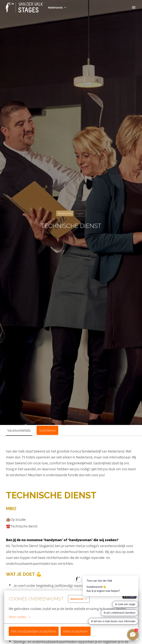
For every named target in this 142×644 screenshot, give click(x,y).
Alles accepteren (76, 631)
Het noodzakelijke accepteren (34, 631)
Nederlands (65, 213)
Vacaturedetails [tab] (19, 430)
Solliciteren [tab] (47, 430)
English (80, 213)
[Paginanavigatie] (134, 7)
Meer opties (20, 617)
